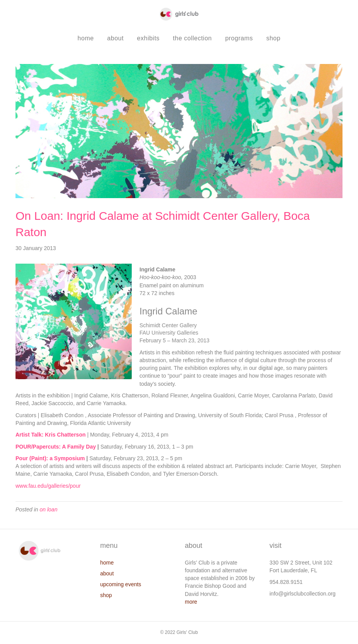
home (86, 38)
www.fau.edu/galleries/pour (48, 486)
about (116, 38)
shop (273, 38)
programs (239, 38)
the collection (192, 38)
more (191, 602)
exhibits (148, 38)
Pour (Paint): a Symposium (50, 458)
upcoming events (121, 584)
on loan (48, 509)
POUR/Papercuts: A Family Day (56, 447)
